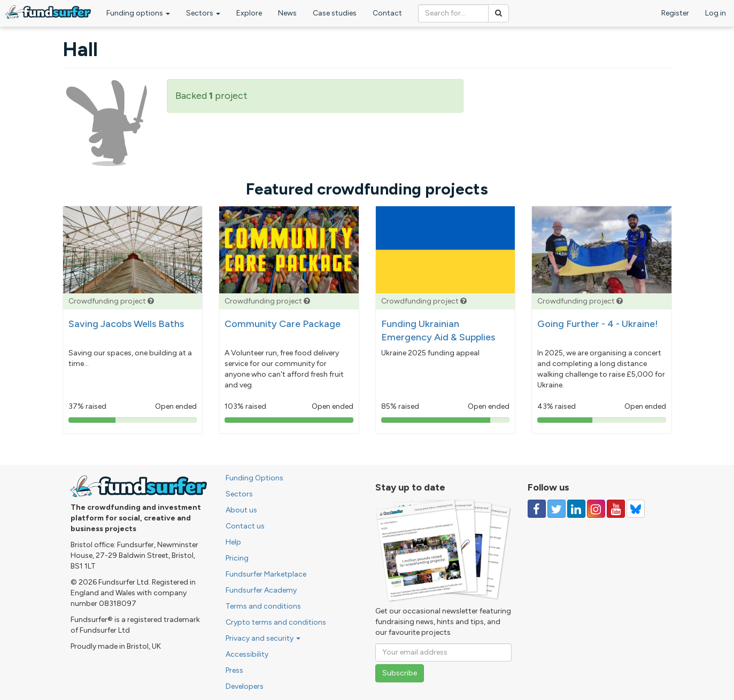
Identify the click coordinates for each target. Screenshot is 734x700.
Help (233, 542)
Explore (249, 13)
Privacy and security (263, 638)
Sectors (203, 13)
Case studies (335, 13)
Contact (387, 13)
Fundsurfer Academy (261, 590)
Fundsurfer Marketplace (266, 574)
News (287, 13)
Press (234, 670)
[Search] (499, 13)
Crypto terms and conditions (276, 622)
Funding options (138, 13)
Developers (245, 686)
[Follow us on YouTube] (616, 509)
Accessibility (247, 654)
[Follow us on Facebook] (537, 509)
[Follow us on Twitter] (557, 509)
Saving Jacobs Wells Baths (126, 324)
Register (675, 13)
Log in (716, 13)
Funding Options (254, 478)
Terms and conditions (263, 606)
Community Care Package (283, 324)
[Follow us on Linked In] (576, 509)
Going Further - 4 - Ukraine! (598, 324)
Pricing (237, 558)
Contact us (245, 526)
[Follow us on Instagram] (596, 509)
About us (241, 510)
